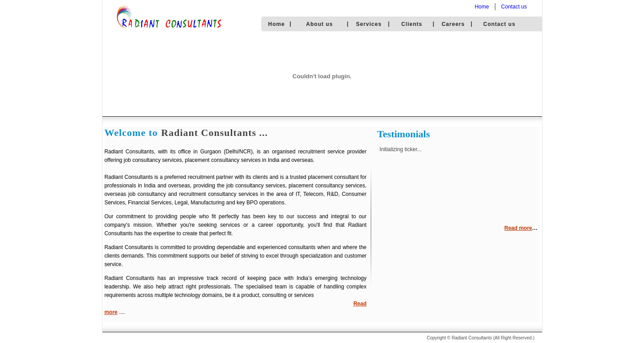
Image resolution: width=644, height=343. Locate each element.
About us (319, 24)
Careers (453, 24)
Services (369, 24)
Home (482, 7)
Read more (518, 228)
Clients (412, 24)
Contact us (514, 7)
